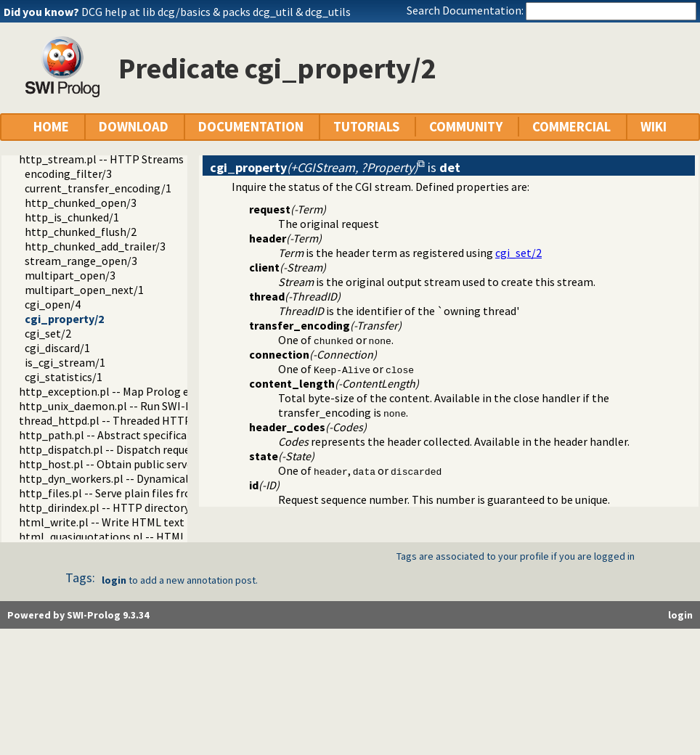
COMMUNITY (466, 127)
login (114, 580)
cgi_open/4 (53, 304)
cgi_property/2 (64, 319)
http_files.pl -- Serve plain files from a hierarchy (138, 493)
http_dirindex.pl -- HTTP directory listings (124, 507)
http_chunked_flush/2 (81, 232)
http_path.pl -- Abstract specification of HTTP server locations (177, 435)
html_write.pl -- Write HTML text (102, 522)
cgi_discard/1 (57, 348)
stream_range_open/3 (81, 261)
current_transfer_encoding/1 (98, 188)
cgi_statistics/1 (64, 377)
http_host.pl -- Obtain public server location (130, 464)
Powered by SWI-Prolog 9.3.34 (78, 615)
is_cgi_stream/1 (65, 362)
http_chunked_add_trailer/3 (95, 246)
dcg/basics (184, 12)
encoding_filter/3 (68, 174)
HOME (51, 127)
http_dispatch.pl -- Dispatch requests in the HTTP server (160, 449)
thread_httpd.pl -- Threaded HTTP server (122, 420)
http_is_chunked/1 (72, 217)
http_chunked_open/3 (81, 203)
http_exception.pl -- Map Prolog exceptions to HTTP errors (167, 391)
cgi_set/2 (48, 333)
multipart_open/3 (70, 275)
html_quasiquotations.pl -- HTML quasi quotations (145, 536)
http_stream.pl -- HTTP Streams (101, 159)
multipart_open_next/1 (84, 290)
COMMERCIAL (571, 127)
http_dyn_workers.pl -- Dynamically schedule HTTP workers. (169, 478)
